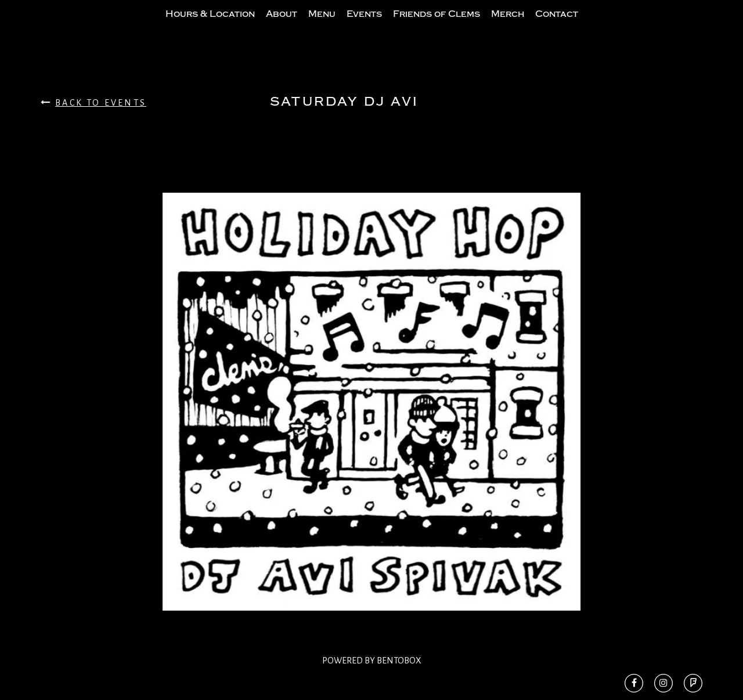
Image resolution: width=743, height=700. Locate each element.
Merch (508, 25)
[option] (371, 425)
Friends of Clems (437, 25)
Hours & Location (210, 25)
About (282, 25)
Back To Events (93, 126)
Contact (557, 25)
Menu (322, 25)
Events (364, 25)
